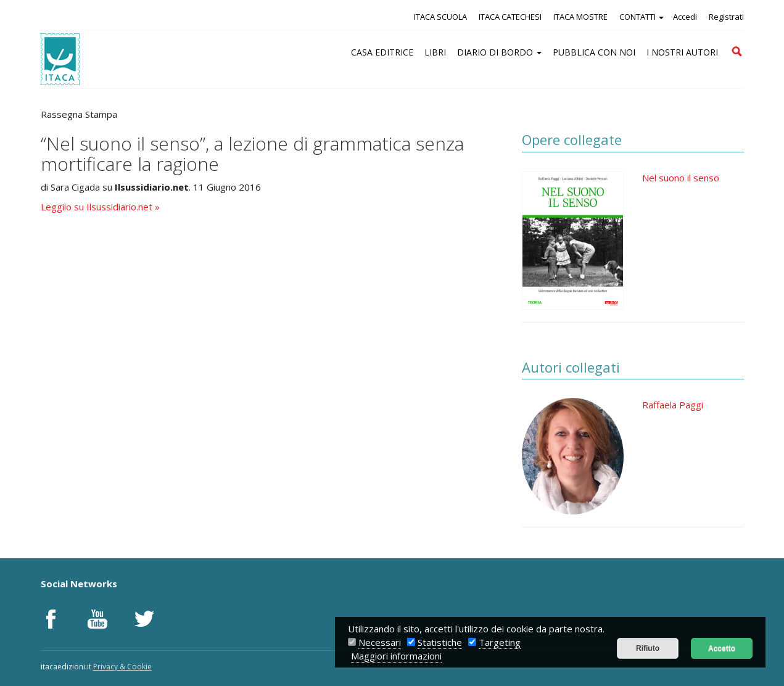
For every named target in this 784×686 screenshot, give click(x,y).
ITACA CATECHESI (510, 17)
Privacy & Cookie (122, 667)
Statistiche (440, 642)
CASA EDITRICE (382, 52)
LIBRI (435, 52)
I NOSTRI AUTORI (682, 52)
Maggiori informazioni (396, 656)
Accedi (685, 17)
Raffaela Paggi (673, 405)
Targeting (500, 642)
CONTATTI (642, 17)
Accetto (722, 648)
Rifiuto (648, 648)
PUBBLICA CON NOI (594, 52)
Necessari (380, 642)
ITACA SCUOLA (440, 17)
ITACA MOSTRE (580, 17)
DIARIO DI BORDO (499, 52)
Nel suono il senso (681, 178)
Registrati (726, 17)
